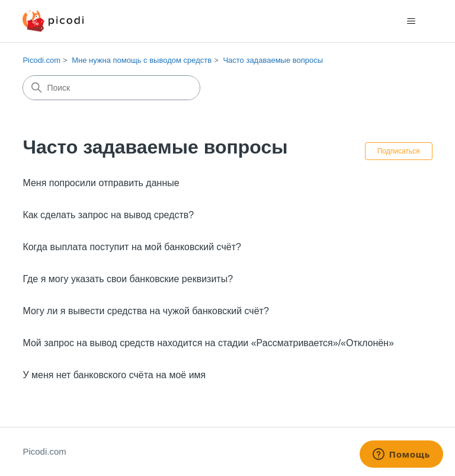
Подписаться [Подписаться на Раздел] (399, 151)
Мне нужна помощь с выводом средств (142, 60)
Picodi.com (41, 60)
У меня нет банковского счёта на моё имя (114, 375)
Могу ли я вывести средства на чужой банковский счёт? (145, 311)
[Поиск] (111, 88)
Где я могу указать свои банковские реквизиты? (128, 279)
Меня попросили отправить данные (101, 183)
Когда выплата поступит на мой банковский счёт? (132, 247)
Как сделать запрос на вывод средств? (108, 215)
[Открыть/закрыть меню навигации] (411, 21)
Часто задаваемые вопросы (273, 60)
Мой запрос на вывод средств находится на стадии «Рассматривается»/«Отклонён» (208, 343)
